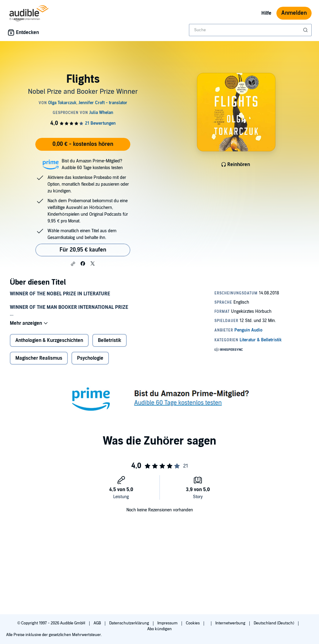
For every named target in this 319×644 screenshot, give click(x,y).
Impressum (168, 623)
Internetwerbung (231, 623)
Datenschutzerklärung (130, 623)
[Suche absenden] (306, 30)
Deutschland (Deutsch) (274, 623)
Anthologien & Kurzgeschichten (49, 340)
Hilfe (266, 13)
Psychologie (90, 358)
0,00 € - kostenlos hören (83, 144)
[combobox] (250, 30)
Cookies (193, 623)
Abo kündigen (159, 629)
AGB (98, 623)
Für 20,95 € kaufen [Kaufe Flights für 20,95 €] (83, 250)
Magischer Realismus (39, 358)
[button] (73, 264)
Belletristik (110, 340)
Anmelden (294, 13)
